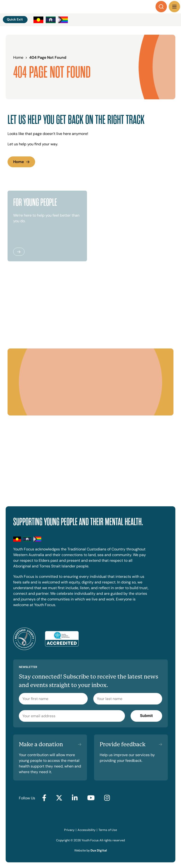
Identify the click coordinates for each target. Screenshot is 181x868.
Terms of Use (108, 830)
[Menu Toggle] (174, 7)
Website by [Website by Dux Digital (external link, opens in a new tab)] (90, 850)
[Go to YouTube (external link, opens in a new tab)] (91, 798)
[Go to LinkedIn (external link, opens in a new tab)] (75, 798)
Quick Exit (15, 19)
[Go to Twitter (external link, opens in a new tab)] (59, 798)
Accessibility (86, 830)
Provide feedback (123, 744)
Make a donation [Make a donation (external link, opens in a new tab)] (41, 744)
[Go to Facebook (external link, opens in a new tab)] (44, 798)
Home (19, 162)
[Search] (161, 7)
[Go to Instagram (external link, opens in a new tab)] (107, 798)
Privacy (69, 830)
